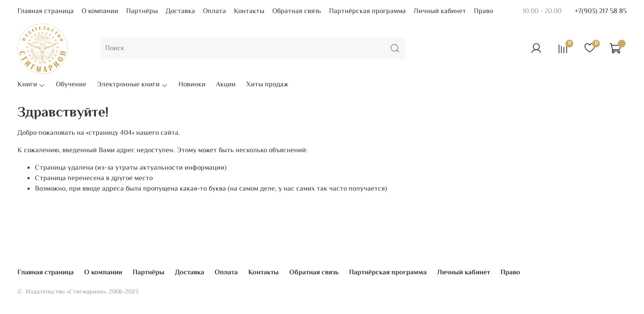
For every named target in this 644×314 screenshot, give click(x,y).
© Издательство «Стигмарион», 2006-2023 (78, 292)
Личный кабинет (440, 12)
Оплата (214, 12)
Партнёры (142, 12)
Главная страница (46, 12)
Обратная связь (297, 12)
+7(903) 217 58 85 (601, 12)
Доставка (180, 12)
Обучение (71, 85)
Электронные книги (132, 85)
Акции (226, 85)
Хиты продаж (267, 85)
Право (483, 12)
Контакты (249, 12)
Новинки (192, 85)
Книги (31, 85)
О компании (100, 12)
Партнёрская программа (367, 12)
